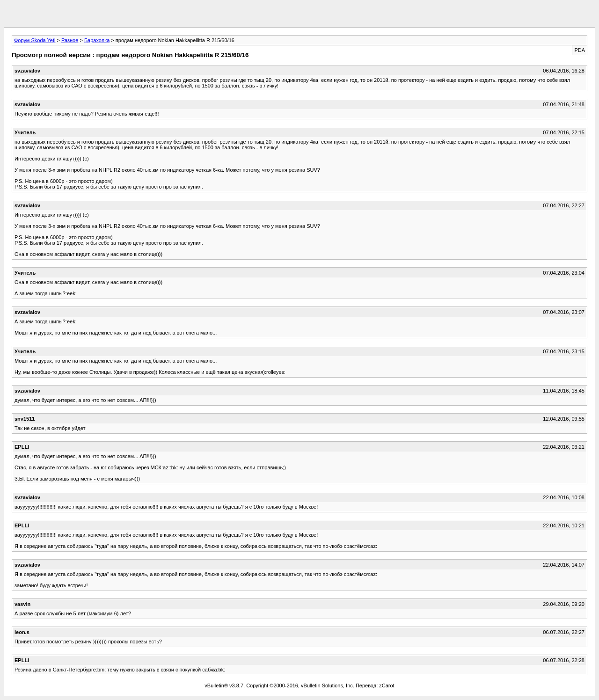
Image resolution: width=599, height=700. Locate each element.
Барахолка (97, 40)
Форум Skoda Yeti (35, 40)
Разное (70, 40)
